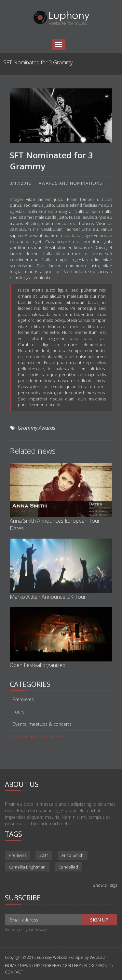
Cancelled (68, 867)
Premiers (18, 855)
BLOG (89, 966)
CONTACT (14, 972)
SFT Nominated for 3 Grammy (51, 161)
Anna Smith (73, 855)
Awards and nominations (39, 737)
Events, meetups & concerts (42, 724)
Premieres (23, 699)
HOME (11, 966)
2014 (44, 855)
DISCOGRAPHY (48, 966)
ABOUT (104, 966)
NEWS (25, 966)
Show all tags (105, 885)
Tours (19, 712)
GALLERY (73, 966)
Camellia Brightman (27, 867)
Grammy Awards (36, 428)
